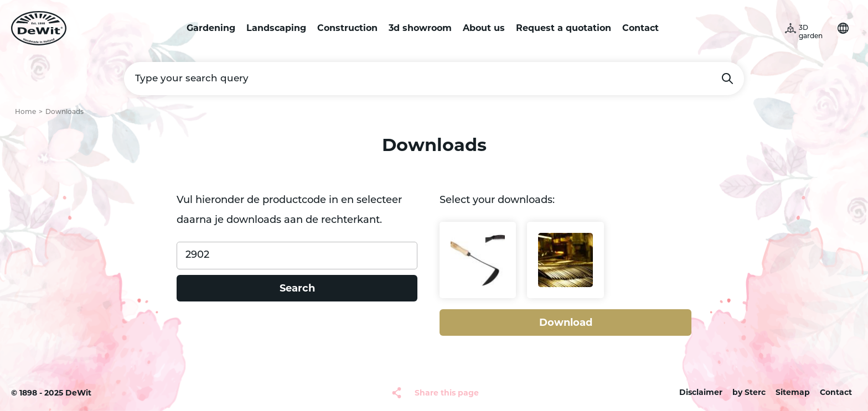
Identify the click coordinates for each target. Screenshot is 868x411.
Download (566, 322)
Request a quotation (564, 28)
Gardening (211, 28)
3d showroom (420, 28)
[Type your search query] (434, 79)
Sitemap (793, 392)
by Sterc (749, 392)
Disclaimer (701, 392)
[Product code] (297, 256)
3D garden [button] (811, 32)
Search (727, 79)
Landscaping (276, 28)
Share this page (447, 393)
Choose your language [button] (843, 28)
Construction (347, 28)
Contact (640, 28)
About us (484, 28)
